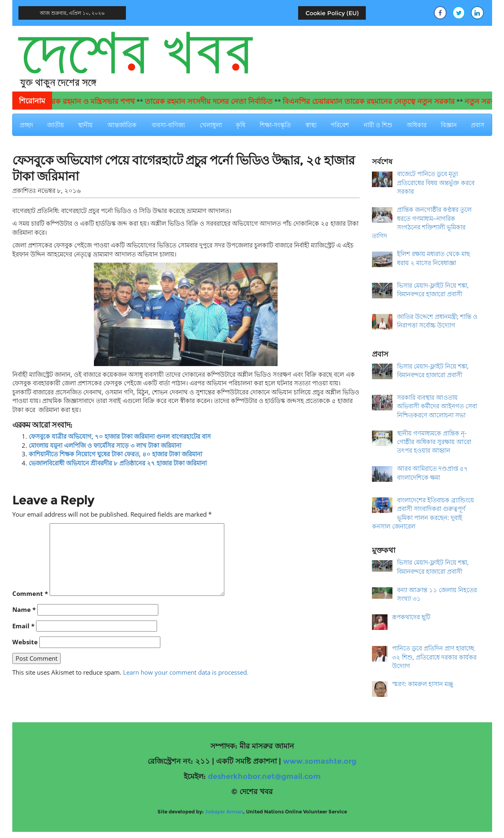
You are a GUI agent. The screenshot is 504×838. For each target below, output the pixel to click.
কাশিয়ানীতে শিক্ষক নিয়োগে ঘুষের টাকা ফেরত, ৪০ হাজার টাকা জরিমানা (115, 454)
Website (25, 642)
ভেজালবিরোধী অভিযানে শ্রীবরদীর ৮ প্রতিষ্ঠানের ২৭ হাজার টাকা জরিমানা (118, 463)
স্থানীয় (85, 125)
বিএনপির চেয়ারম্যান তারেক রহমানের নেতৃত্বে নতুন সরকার (377, 101)
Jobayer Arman (224, 812)
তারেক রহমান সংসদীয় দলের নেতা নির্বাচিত (217, 101)
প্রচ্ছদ (26, 125)
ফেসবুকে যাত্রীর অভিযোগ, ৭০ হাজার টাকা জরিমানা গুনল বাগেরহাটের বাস (120, 436)
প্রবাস (478, 125)
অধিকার (417, 125)
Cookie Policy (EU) (332, 13)
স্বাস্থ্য (311, 125)
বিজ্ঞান (449, 125)
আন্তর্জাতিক (122, 125)
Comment (30, 593)
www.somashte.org (320, 761)
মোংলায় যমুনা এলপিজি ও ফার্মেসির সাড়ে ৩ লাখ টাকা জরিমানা (105, 445)
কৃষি (241, 125)
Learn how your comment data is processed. (186, 672)
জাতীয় (56, 125)
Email (23, 626)
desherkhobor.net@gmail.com (264, 776)
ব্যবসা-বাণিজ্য (168, 125)
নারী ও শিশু (378, 125)
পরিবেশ (340, 125)
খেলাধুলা (211, 125)
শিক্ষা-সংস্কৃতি (275, 125)
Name (24, 609)
